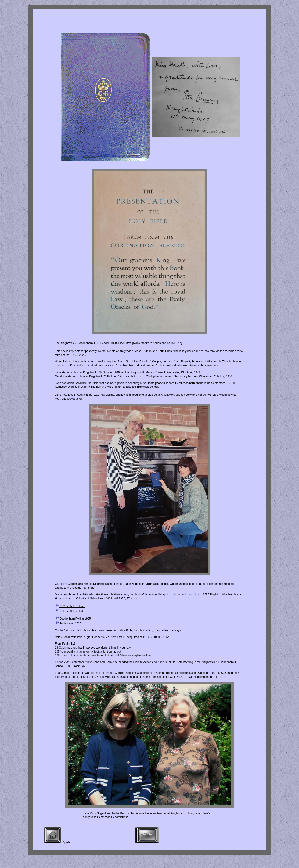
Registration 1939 (70, 624)
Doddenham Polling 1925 (75, 619)
